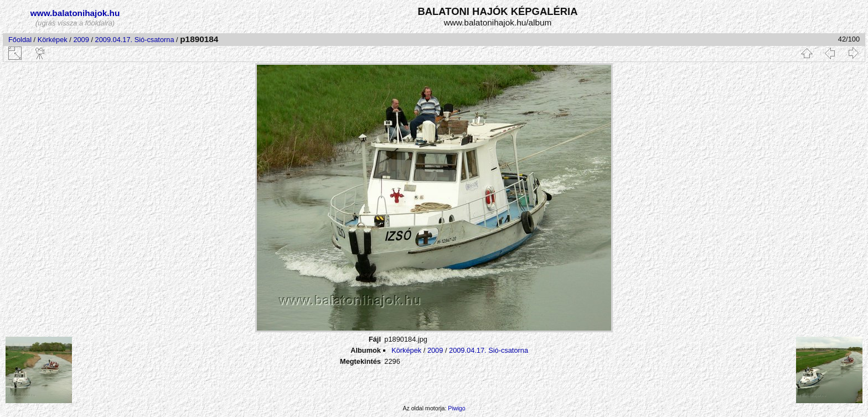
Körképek (53, 40)
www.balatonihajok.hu (75, 13)
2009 (81, 40)
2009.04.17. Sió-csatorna (135, 40)
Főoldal (20, 40)
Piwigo (456, 408)
